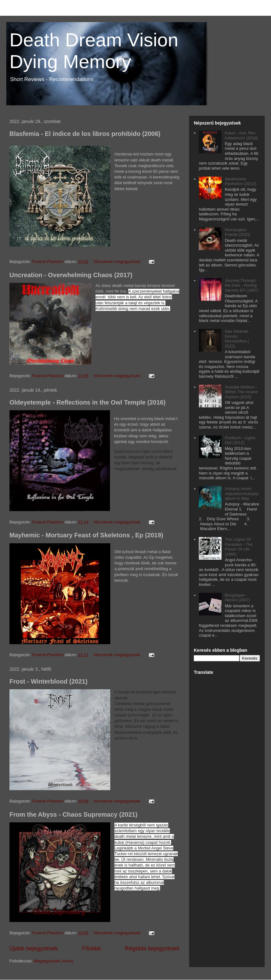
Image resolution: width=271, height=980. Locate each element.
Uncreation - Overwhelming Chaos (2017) (71, 275)
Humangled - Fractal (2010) (237, 232)
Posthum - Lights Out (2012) (240, 440)
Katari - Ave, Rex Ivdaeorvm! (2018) (241, 135)
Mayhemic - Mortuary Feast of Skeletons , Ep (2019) (86, 535)
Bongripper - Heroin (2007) (237, 598)
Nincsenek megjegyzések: (118, 262)
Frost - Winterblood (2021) (49, 681)
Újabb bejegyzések (34, 948)
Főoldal (91, 948)
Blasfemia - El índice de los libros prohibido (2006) (85, 134)
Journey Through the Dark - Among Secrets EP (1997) (241, 285)
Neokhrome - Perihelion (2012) (240, 181)
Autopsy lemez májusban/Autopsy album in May (242, 493)
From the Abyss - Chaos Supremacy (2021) (73, 814)
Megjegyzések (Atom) (54, 961)
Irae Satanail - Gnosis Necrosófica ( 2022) (237, 339)
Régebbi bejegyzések (152, 948)
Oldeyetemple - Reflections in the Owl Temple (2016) (87, 402)
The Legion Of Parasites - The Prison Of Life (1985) (239, 547)
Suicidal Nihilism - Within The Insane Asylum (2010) (241, 392)
